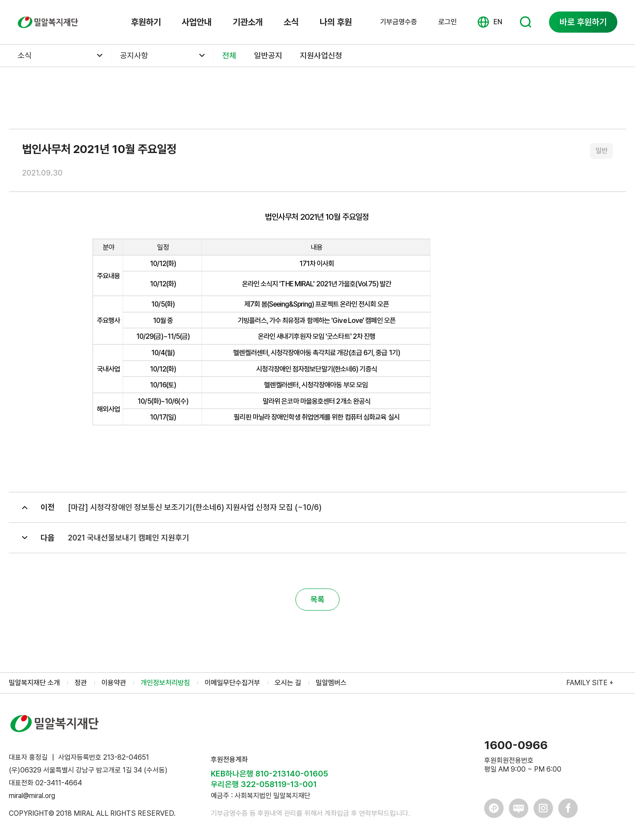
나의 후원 (336, 22)
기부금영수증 (399, 22)
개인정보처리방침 (165, 683)
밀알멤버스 (331, 683)
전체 (229, 55)
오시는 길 (288, 683)
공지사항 (134, 55)
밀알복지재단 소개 (34, 683)
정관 (81, 683)
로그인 (448, 22)
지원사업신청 (321, 55)
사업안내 (197, 22)
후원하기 (146, 22)
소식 (291, 22)
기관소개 (248, 22)
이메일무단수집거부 (232, 683)
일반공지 (268, 55)
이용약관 (114, 683)
